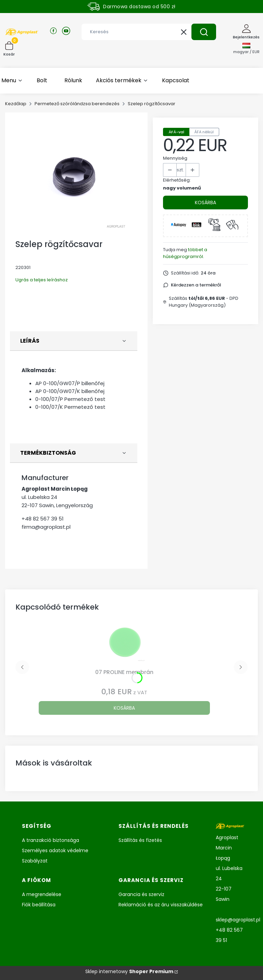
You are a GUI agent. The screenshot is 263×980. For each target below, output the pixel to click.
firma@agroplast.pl (46, 527)
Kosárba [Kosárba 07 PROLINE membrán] (124, 708)
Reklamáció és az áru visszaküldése (161, 905)
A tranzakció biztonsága (51, 840)
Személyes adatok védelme (55, 850)
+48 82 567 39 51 (43, 519)
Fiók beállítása (39, 905)
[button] (204, 32)
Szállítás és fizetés (140, 840)
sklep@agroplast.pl (238, 920)
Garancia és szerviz (141, 894)
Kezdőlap (16, 104)
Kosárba (205, 203)
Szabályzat (35, 861)
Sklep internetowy (129, 971)
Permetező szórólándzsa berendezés (77, 104)
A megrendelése (42, 894)
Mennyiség (175, 158)
